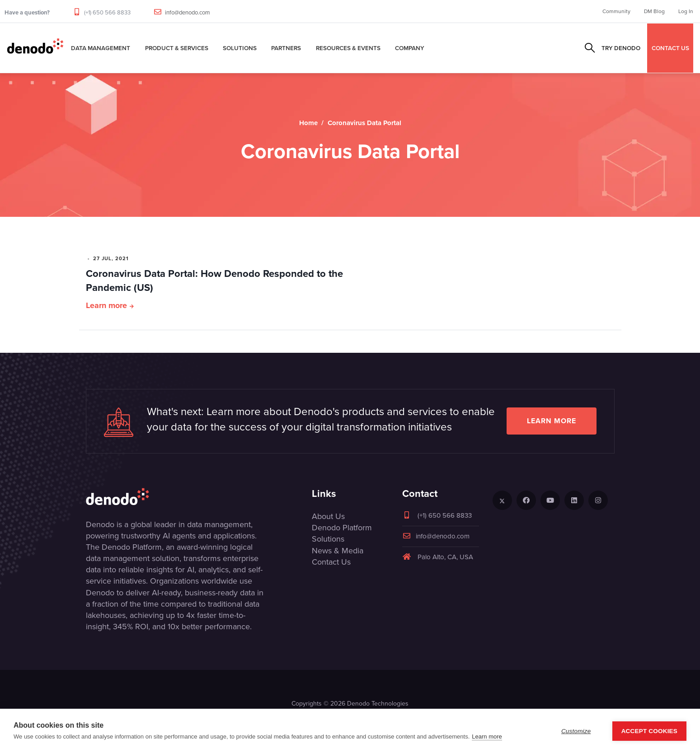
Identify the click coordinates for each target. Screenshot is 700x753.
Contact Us (331, 562)
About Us (328, 516)
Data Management (101, 48)
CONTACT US (670, 48)
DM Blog (654, 11)
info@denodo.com (188, 12)
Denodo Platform (342, 528)
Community (616, 11)
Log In (686, 11)
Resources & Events (348, 48)
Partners (286, 48)
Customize (576, 731)
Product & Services (177, 48)
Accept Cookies (649, 731)
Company (410, 48)
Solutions (240, 48)
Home (308, 123)
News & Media (338, 551)
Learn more (106, 305)
